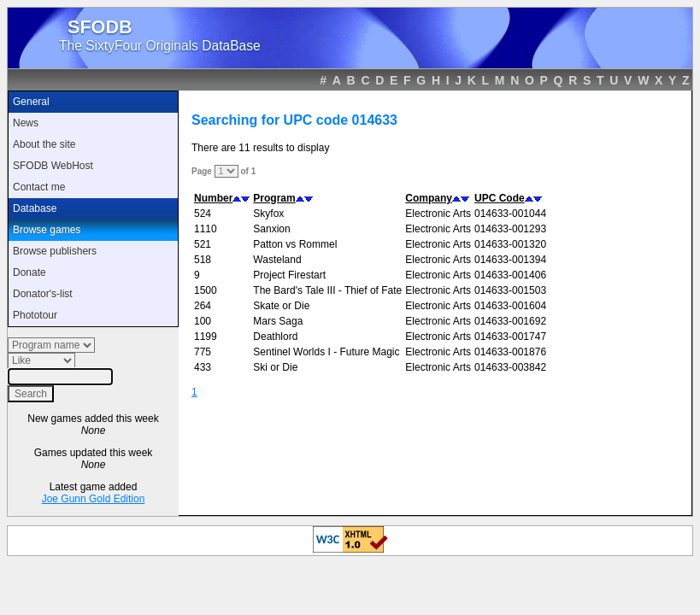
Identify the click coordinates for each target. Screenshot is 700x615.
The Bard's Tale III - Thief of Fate (327, 290)
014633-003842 (510, 367)
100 (203, 321)
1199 (206, 337)
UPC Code (500, 198)
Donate (29, 272)
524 (203, 214)
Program (274, 198)
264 (203, 306)
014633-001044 (510, 214)
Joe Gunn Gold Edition (94, 499)
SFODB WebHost (53, 166)
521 (203, 244)
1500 (206, 290)
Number (213, 198)
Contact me (39, 187)
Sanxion (271, 229)
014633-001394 (510, 260)
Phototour (35, 315)
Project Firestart (289, 275)
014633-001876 (510, 352)
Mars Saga (278, 321)
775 (203, 352)
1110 (206, 229)
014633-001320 (510, 244)
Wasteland (277, 260)
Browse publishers (55, 251)
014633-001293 (510, 229)
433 (203, 367)
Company (429, 198)
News (26, 123)
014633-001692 (510, 321)
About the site (44, 144)
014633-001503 (510, 290)
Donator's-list (43, 294)
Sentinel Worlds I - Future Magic (326, 352)
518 (203, 260)
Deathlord (275, 337)
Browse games (47, 230)
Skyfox (268, 214)
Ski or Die (275, 367)
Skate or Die (281, 306)
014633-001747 (510, 337)
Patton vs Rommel (295, 244)
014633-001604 (510, 306)
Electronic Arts (438, 214)
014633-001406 (510, 275)
